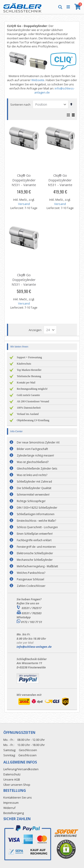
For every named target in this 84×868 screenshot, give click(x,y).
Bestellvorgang (14, 813)
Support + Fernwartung (29, 357)
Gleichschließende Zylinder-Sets (37, 468)
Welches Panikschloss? (31, 573)
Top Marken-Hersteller (29, 370)
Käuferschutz (24, 364)
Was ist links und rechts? (32, 475)
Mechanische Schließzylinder (35, 560)
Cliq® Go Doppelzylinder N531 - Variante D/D (24, 182)
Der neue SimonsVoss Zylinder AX (38, 442)
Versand (24, 204)
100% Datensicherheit (29, 408)
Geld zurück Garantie (28, 395)
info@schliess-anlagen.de (34, 647)
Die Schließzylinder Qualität (34, 488)
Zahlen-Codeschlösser (31, 586)
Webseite (38, 80)
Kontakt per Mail (26, 383)
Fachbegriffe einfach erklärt (34, 540)
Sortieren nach (20, 105)
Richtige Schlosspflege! (31, 501)
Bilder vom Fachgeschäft (32, 449)
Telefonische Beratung (29, 376)
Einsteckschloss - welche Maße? (36, 521)
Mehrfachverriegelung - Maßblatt (37, 566)
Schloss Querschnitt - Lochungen (37, 527)
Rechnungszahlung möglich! (32, 389)
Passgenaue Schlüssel (30, 579)
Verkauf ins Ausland (28, 414)
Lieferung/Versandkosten (21, 769)
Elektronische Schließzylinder (35, 553)
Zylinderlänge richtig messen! (35, 455)
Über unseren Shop (17, 785)
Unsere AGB (12, 779)
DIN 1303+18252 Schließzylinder (37, 508)
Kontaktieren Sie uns (18, 797)
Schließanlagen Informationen (36, 514)
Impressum (11, 803)
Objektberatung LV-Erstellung (33, 420)
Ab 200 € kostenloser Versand (33, 401)
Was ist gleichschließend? (33, 462)
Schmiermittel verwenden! (33, 495)
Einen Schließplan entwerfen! (35, 534)
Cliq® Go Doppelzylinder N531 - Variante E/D (60, 182)
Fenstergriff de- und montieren (36, 547)
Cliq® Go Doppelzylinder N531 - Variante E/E (24, 282)
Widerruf (9, 808)
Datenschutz (12, 774)
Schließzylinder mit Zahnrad (34, 482)
